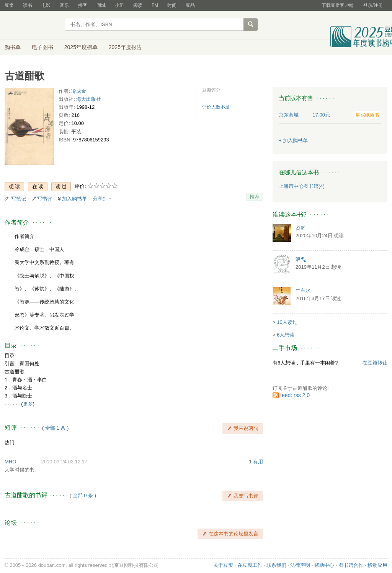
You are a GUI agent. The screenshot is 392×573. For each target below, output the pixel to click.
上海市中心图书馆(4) (302, 186)
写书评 (45, 199)
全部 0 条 (83, 495)
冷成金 (79, 91)
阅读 (138, 5)
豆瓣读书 (32, 25)
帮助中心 (324, 565)
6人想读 (286, 335)
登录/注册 (373, 5)
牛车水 (303, 291)
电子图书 (42, 47)
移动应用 (377, 565)
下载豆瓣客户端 (338, 5)
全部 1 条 (55, 428)
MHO (10, 462)
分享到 (100, 199)
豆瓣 (9, 5)
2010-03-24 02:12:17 (65, 462)
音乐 (64, 5)
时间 (172, 5)
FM (155, 5)
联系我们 (276, 565)
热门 (10, 442)
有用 (258, 462)
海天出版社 (89, 99)
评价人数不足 (216, 107)
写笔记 (19, 199)
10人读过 (287, 322)
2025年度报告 (125, 47)
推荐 (255, 197)
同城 (101, 5)
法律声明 (300, 565)
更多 (28, 404)
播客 (83, 5)
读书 (28, 5)
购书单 (13, 47)
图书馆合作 (351, 565)
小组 (119, 5)
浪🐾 (301, 259)
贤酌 (301, 228)
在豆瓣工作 (250, 565)
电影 (46, 5)
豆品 (190, 5)
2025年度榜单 (81, 47)
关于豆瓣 (223, 565)
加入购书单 (74, 199)
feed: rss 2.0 (295, 395)
